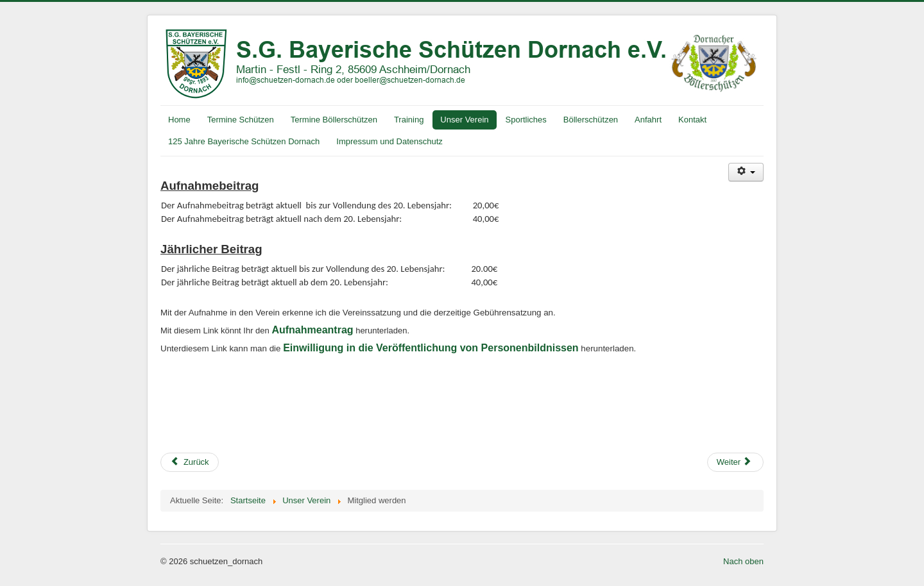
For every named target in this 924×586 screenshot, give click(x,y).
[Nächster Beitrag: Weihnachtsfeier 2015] (735, 462)
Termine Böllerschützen (334, 120)
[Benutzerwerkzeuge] (746, 172)
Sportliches (526, 120)
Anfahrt (648, 120)
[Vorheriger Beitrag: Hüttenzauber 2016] (190, 462)
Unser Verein (464, 120)
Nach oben (743, 561)
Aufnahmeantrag (312, 330)
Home (179, 120)
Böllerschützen (591, 120)
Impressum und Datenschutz (389, 141)
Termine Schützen (241, 120)
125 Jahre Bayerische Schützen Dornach (244, 141)
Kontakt (692, 120)
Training (409, 120)
